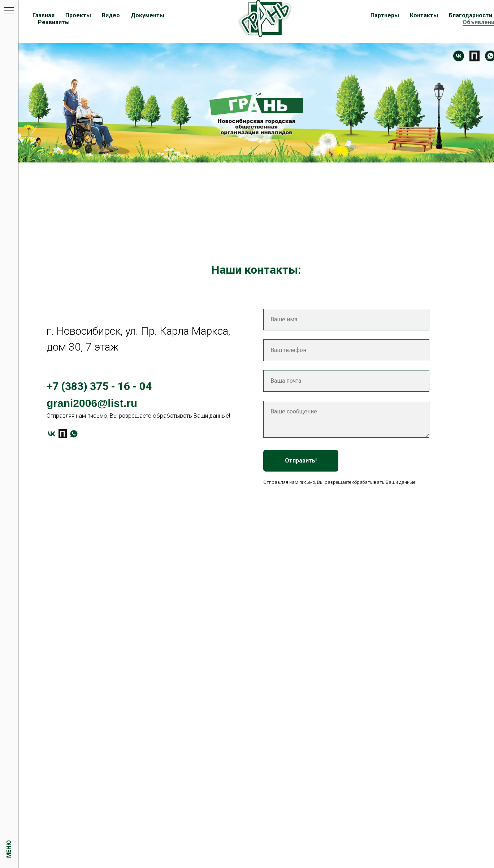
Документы (148, 15)
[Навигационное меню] (9, 11)
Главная (44, 15)
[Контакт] (459, 56)
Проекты (78, 15)
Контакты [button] (424, 15)
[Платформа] (474, 56)
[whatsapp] (74, 434)
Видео (111, 15)
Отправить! (301, 461)
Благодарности (471, 15)
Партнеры (385, 15)
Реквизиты (54, 22)
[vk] (51, 434)
